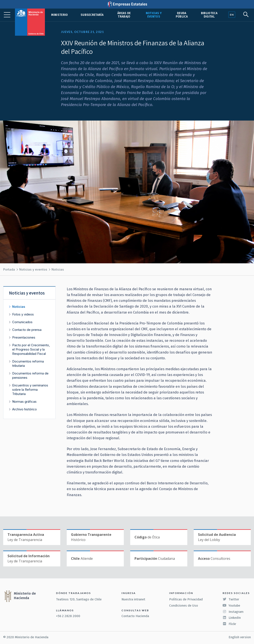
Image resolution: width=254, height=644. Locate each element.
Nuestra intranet (133, 599)
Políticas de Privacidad (186, 599)
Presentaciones (24, 337)
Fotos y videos (23, 314)
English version (240, 637)
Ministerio (59, 15)
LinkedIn (232, 618)
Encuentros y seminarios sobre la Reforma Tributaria (30, 390)
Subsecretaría (92, 15)
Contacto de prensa (27, 330)
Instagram (233, 612)
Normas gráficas (24, 402)
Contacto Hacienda (135, 616)
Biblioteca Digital (209, 15)
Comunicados (22, 322)
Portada (9, 269)
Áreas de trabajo (124, 15)
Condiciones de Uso (184, 606)
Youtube (231, 606)
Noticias (58, 269)
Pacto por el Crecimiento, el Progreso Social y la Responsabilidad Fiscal (31, 349)
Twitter (231, 599)
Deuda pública (182, 15)
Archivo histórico (24, 409)
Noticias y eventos (154, 15)
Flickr (229, 624)
